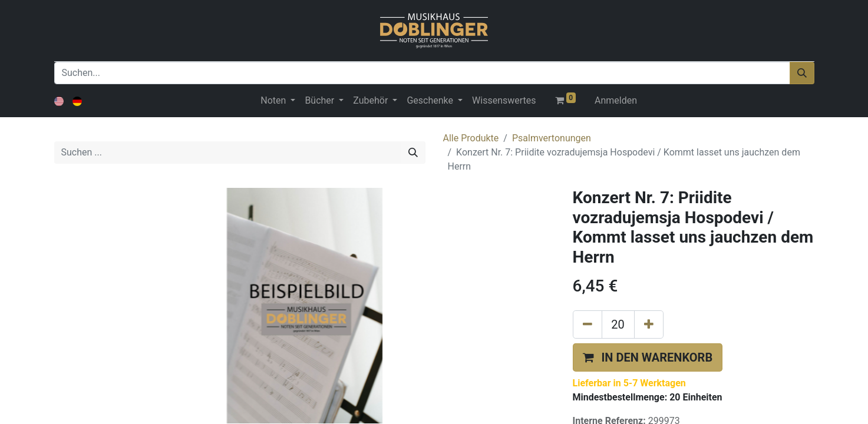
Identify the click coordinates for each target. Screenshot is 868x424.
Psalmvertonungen (552, 138)
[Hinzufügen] (649, 324)
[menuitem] (504, 101)
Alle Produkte (471, 138)
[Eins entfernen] (588, 324)
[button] (648, 357)
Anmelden (616, 100)
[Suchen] (802, 73)
